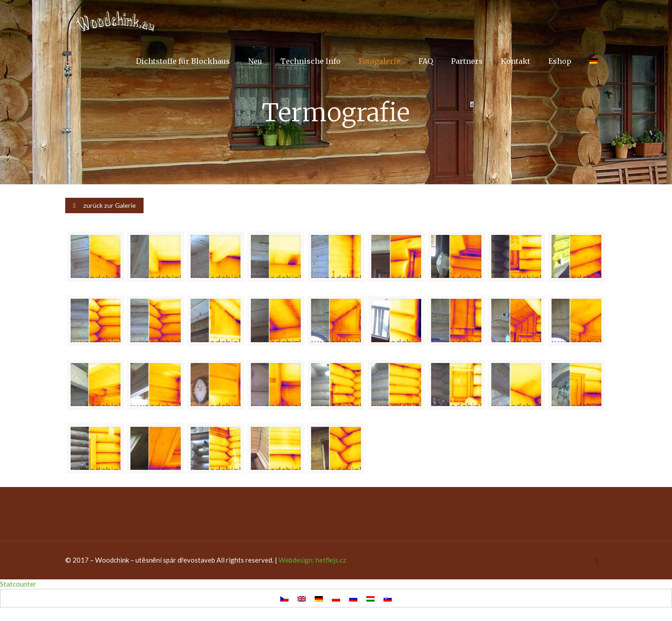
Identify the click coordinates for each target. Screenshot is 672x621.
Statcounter (18, 584)
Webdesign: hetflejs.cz (312, 560)
